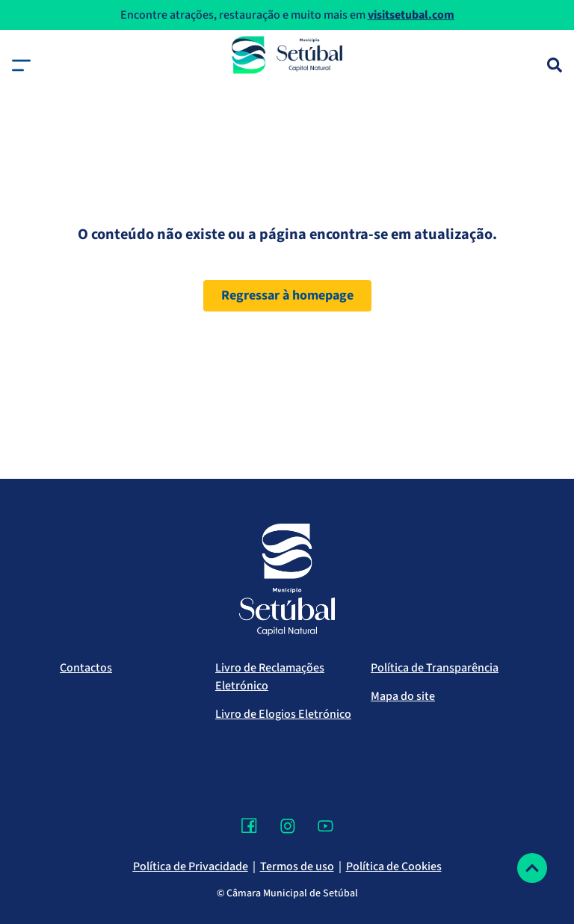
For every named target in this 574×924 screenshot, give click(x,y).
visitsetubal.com (411, 15)
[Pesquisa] (555, 65)
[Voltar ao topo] (532, 868)
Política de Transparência (435, 668)
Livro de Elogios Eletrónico (283, 714)
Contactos (86, 668)
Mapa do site (403, 696)
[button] (21, 65)
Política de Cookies (394, 866)
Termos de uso (297, 866)
